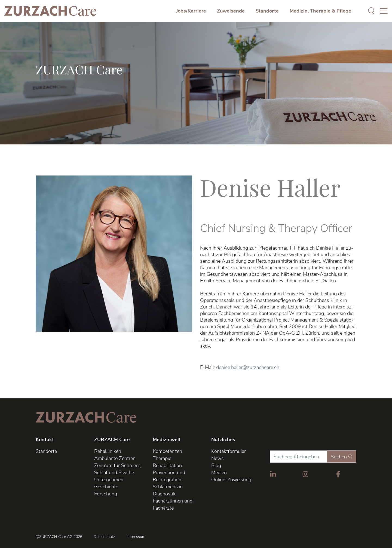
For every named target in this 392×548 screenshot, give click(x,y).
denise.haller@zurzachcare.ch (248, 367)
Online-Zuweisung (231, 480)
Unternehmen (109, 480)
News (218, 458)
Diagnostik (164, 494)
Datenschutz (104, 537)
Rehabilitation (167, 465)
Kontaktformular (229, 451)
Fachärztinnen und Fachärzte (173, 504)
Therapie (162, 458)
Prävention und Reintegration (169, 476)
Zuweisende (231, 11)
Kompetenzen (167, 451)
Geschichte (106, 487)
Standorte (267, 11)
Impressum (136, 537)
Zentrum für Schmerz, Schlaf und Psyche (118, 469)
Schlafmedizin (168, 487)
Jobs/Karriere (191, 11)
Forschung (106, 494)
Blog (216, 465)
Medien (219, 473)
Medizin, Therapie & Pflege (320, 11)
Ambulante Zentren (115, 458)
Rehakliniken (108, 451)
